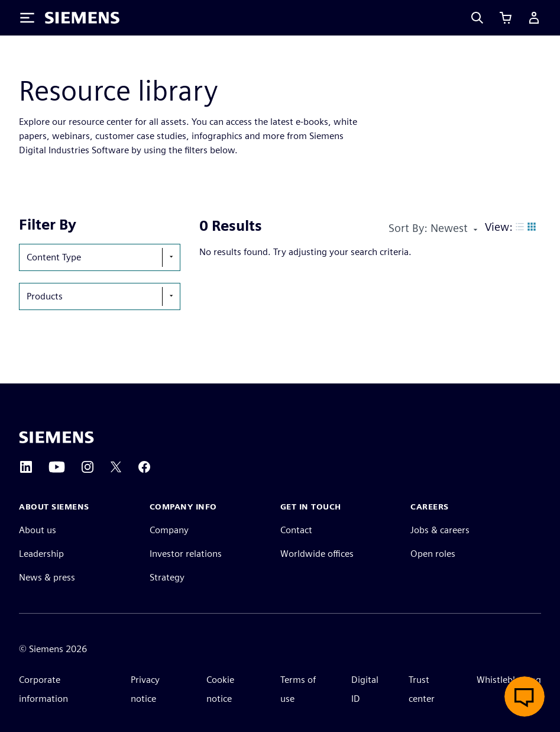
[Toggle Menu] (27, 18)
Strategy (167, 577)
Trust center (422, 689)
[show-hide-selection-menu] (171, 257)
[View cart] (506, 18)
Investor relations (186, 554)
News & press (47, 577)
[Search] (477, 18)
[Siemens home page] (56, 437)
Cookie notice (220, 689)
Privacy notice (145, 689)
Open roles (433, 554)
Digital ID (365, 689)
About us (38, 530)
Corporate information (43, 689)
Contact (296, 530)
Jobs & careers (440, 530)
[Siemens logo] (82, 18)
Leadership (41, 554)
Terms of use (298, 689)
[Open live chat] (525, 696)
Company (169, 530)
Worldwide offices (317, 554)
